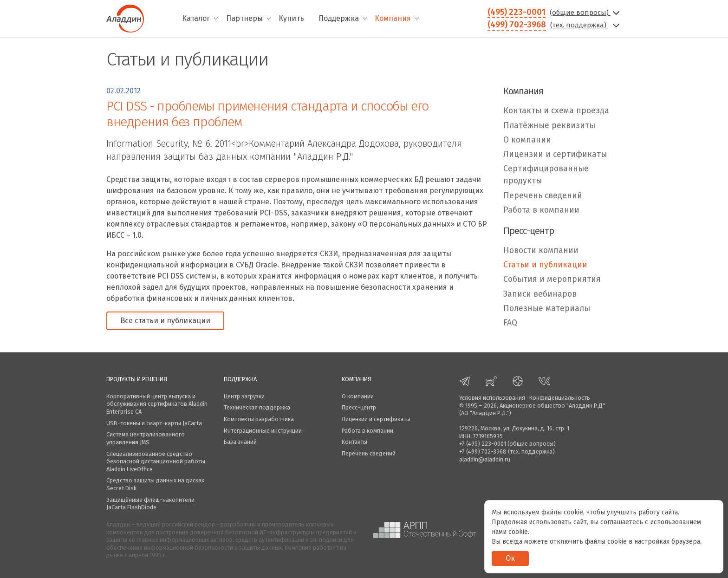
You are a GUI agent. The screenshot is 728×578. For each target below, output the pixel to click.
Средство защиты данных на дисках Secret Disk (155, 484)
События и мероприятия (552, 279)
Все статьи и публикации (165, 321)
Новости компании (541, 250)
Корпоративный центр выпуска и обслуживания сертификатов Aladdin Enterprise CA (157, 404)
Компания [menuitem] (393, 18)
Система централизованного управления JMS (146, 438)
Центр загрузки (244, 396)
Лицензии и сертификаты (555, 154)
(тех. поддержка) (586, 25)
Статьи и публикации (545, 265)
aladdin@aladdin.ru (485, 459)
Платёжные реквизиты (549, 126)
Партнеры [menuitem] (244, 18)
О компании (527, 140)
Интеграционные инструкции (263, 431)
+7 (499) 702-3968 (483, 451)
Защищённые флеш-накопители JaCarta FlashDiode (150, 504)
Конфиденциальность (560, 398)
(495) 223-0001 (517, 12)
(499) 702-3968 (517, 25)
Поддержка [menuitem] (339, 18)
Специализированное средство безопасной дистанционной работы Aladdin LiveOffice (156, 461)
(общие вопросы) (586, 13)
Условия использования (492, 398)
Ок (510, 558)
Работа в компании (541, 210)
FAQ (510, 323)
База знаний (240, 442)
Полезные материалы (547, 308)
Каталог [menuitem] (196, 18)
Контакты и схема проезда (556, 111)
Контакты (354, 442)
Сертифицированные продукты (546, 175)
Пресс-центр (359, 407)
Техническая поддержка (257, 407)
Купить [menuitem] (291, 18)
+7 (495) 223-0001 (483, 444)
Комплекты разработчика (259, 419)
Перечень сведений (543, 196)
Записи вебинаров (540, 294)
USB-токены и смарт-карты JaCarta (154, 423)
